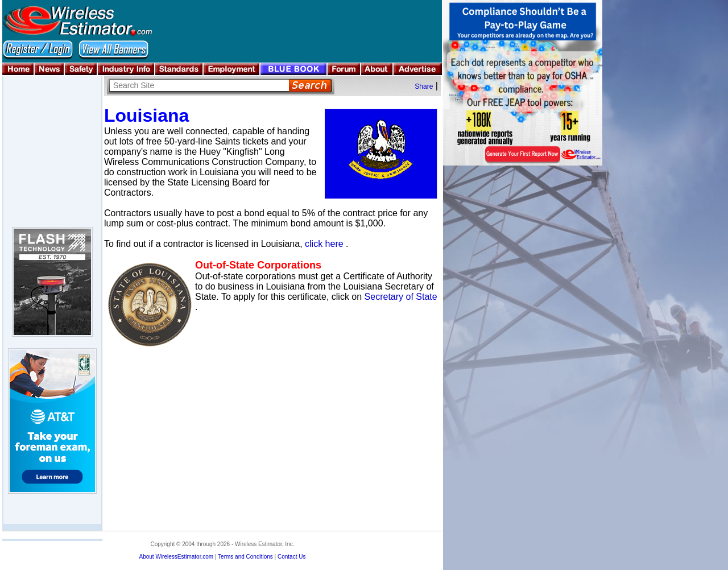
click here (324, 244)
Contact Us (291, 557)
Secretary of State (401, 297)
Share (424, 86)
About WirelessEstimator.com (176, 557)
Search (310, 86)
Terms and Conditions (245, 557)
